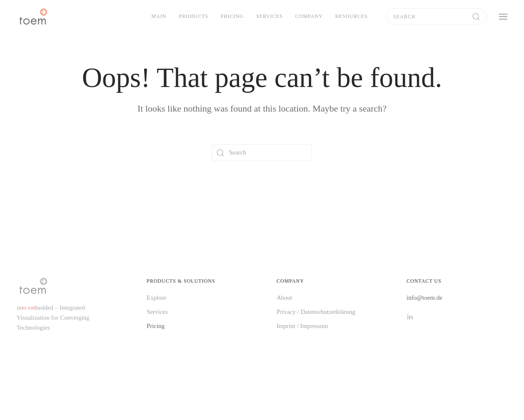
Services (269, 16)
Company (309, 16)
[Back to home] (33, 17)
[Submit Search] (476, 17)
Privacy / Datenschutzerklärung (316, 312)
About (284, 298)
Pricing (232, 16)
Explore (156, 298)
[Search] (437, 17)
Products (193, 16)
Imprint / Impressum (302, 326)
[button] (503, 17)
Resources (352, 16)
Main (159, 16)
